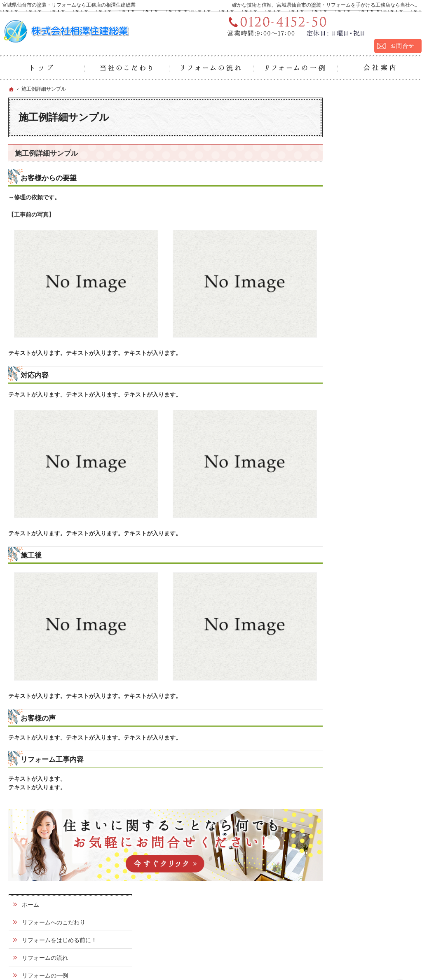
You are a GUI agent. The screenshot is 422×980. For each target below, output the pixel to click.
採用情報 (354, 441)
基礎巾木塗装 (364, 301)
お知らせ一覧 (360, 501)
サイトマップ (360, 536)
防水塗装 (359, 365)
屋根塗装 (359, 269)
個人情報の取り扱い (369, 518)
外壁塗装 (359, 253)
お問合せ (368, 918)
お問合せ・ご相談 (366, 458)
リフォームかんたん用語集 (375, 480)
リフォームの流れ (366, 169)
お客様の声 (357, 405)
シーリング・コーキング (376, 384)
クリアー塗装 (364, 285)
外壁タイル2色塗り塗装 (377, 317)
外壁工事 (359, 349)
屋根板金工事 (364, 333)
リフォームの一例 (366, 187)
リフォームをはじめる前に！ (375, 147)
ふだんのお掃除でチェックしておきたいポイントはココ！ (375, 211)
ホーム (352, 108)
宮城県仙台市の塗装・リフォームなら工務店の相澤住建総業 (307, 954)
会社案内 (354, 423)
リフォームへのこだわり (375, 126)
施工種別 (354, 236)
